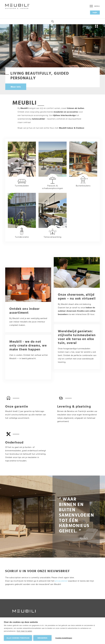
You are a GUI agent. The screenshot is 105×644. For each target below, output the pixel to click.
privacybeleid (61, 581)
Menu (95, 6)
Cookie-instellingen (64, 638)
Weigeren (42, 638)
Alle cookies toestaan (18, 638)
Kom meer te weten (24, 631)
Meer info (16, 87)
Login (95, 13)
